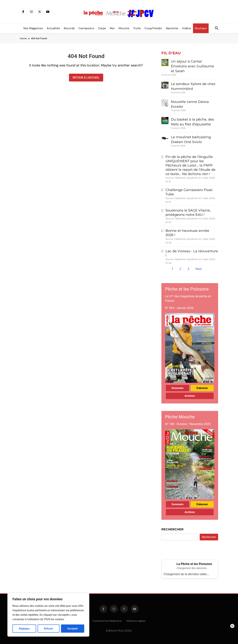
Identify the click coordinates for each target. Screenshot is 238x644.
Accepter (73, 629)
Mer (112, 28)
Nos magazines (33, 28)
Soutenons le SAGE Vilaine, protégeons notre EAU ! (188, 213)
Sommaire (177, 388)
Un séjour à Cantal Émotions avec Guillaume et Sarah (192, 66)
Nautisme (172, 28)
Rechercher (172, 529)
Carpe (102, 28)
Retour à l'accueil (86, 78)
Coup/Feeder (153, 28)
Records (69, 28)
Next (199, 269)
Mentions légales (136, 621)
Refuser (48, 629)
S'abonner (202, 388)
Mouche (124, 28)
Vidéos (187, 28)
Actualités (53, 28)
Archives (190, 396)
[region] (48, 615)
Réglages (24, 629)
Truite (137, 28)
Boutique (201, 28)
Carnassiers (86, 28)
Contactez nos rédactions (107, 621)
